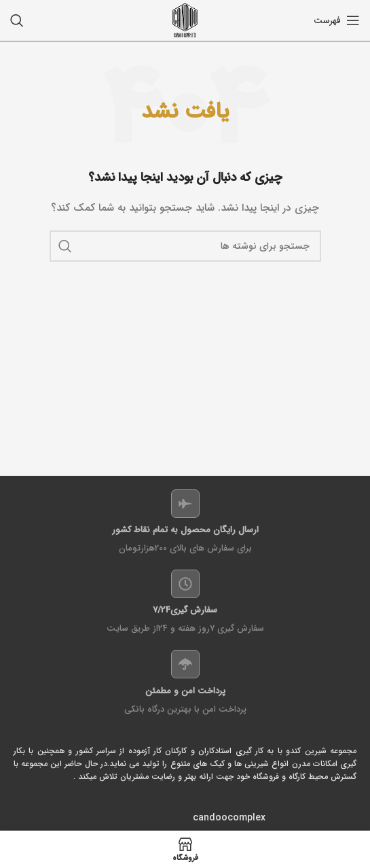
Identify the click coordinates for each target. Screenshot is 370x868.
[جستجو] (17, 20)
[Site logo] (185, 20)
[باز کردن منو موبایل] (337, 20)
